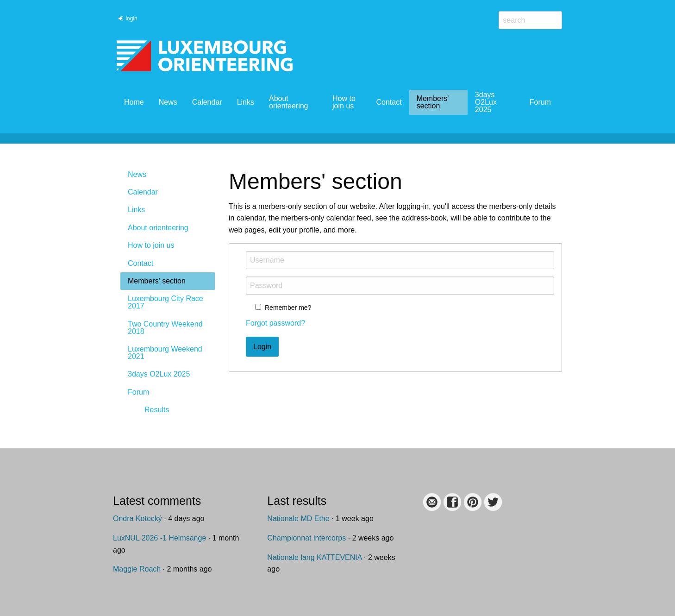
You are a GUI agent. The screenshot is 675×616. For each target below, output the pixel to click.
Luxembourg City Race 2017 (166, 302)
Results (157, 410)
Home (134, 102)
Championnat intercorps (306, 538)
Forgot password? (275, 323)
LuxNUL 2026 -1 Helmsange (159, 538)
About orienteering (289, 102)
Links (246, 102)
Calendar (207, 102)
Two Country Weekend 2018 (165, 328)
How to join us (344, 102)
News (168, 102)
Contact (389, 102)
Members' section (433, 102)
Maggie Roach (137, 569)
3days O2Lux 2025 (486, 102)
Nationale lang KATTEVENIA (314, 557)
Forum (540, 102)
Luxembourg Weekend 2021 (165, 353)
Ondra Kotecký (137, 519)
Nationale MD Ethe (298, 519)
